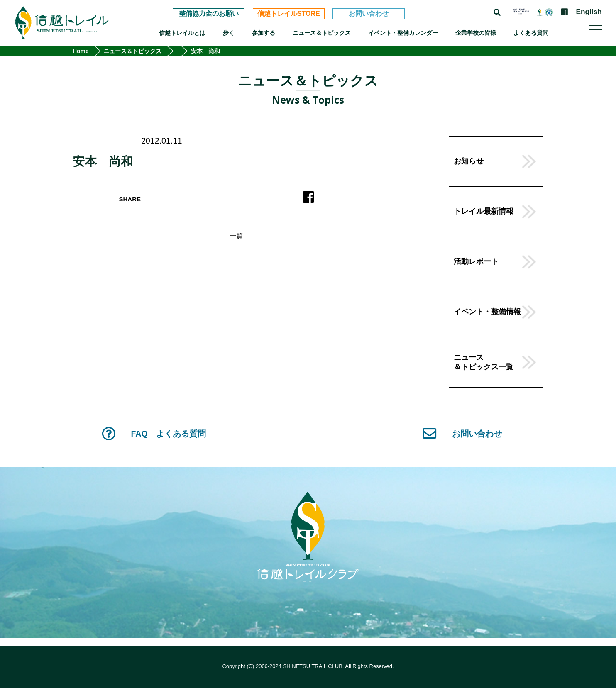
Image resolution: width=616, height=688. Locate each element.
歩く (229, 33)
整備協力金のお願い (209, 13)
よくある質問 (531, 33)
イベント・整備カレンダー (403, 33)
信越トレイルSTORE (289, 13)
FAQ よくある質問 (154, 433)
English (589, 12)
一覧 (236, 236)
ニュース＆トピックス (322, 33)
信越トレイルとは (182, 33)
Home (81, 51)
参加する (264, 33)
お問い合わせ (369, 13)
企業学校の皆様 (476, 33)
